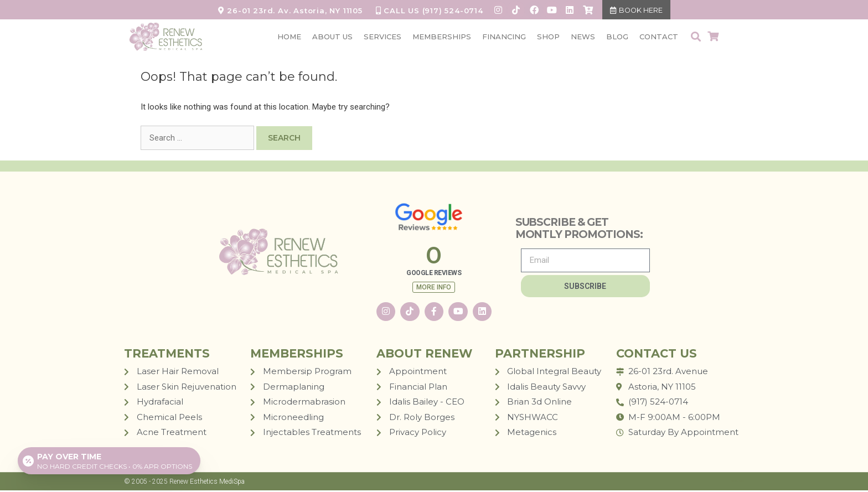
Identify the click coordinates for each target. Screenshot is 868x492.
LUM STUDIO (737, 482)
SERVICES (383, 37)
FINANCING (504, 37)
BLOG (617, 37)
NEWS (583, 37)
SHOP (548, 37)
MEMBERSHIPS (442, 37)
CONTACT (659, 37)
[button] (696, 37)
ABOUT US (332, 37)
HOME (289, 37)
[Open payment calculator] (110, 460)
